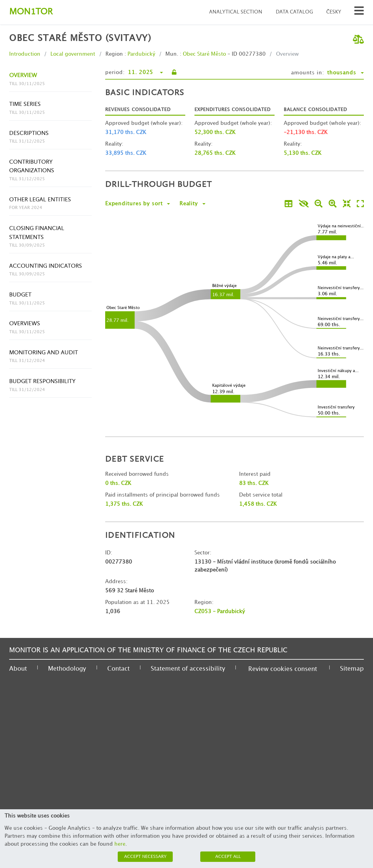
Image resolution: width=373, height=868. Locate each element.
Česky (334, 12)
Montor (31, 12)
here (120, 844)
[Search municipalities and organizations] (359, 12)
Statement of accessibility (188, 669)
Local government (73, 54)
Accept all (228, 857)
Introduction (25, 54)
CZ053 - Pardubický (220, 612)
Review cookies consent (283, 669)
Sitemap (352, 669)
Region (114, 54)
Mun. (172, 54)
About (18, 669)
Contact (118, 669)
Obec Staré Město (204, 54)
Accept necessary (145, 857)
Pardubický (141, 54)
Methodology (67, 669)
